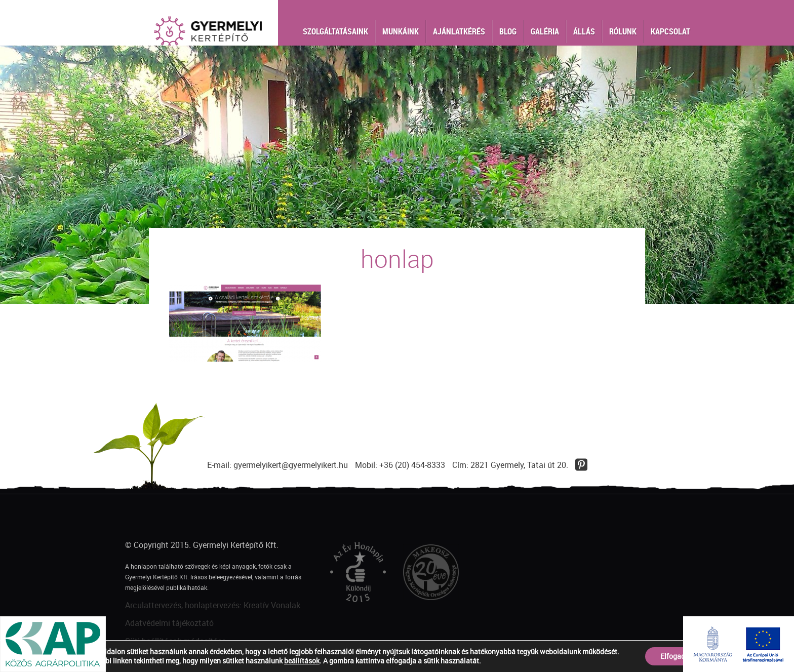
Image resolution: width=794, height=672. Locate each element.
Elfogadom (678, 656)
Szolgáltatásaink (335, 31)
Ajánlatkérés (459, 31)
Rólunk (623, 31)
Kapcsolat (670, 31)
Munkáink (401, 31)
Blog (508, 31)
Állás (584, 31)
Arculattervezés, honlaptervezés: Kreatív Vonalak (213, 605)
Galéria (545, 31)
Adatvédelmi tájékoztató (169, 623)
